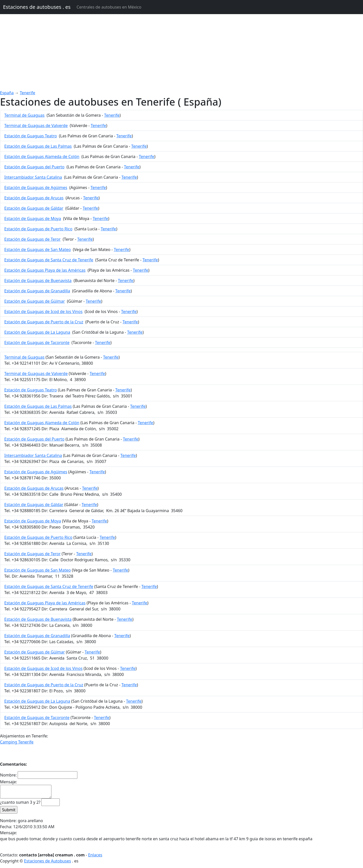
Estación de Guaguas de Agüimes (36, 188)
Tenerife (28, 93)
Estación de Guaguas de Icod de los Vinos (43, 312)
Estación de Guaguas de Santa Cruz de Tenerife (49, 260)
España (7, 93)
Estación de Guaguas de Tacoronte (37, 343)
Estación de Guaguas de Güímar (35, 301)
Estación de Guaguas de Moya (33, 219)
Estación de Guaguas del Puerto (34, 167)
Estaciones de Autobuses (47, 861)
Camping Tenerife (17, 742)
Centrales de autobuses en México (109, 7)
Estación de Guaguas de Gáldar (34, 208)
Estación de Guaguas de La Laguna (37, 332)
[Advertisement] (181, 52)
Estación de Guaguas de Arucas (34, 198)
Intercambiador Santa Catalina (33, 177)
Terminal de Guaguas (24, 115)
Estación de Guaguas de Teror (32, 239)
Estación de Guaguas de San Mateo (38, 250)
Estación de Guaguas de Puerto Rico (38, 229)
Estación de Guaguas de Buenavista (38, 281)
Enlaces (95, 855)
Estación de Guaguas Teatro (31, 136)
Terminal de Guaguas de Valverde (36, 126)
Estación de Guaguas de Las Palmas (38, 146)
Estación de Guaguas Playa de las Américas (45, 270)
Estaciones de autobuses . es (37, 7)
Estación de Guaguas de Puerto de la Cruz (44, 322)
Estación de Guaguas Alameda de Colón (42, 157)
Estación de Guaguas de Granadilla (37, 291)
